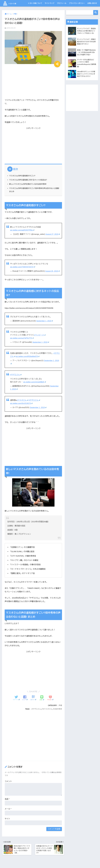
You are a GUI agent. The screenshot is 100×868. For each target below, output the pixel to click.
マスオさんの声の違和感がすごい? (23, 176)
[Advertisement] (33, 82)
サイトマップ (50, 3)
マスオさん (48, 711)
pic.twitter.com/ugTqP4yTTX (22, 341)
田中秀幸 (59, 711)
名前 (7, 802)
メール (8, 811)
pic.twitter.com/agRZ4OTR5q (23, 230)
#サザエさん (16, 377)
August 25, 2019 (53, 274)
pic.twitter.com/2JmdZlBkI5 (35, 385)
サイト (7, 821)
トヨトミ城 (12, 3)
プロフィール (62, 3)
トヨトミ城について (35, 3)
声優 (60, 708)
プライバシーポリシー (77, 3)
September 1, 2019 (45, 324)
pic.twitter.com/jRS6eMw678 (28, 359)
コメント (8, 784)
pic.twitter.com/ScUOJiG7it (22, 406)
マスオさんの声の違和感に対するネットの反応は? (29, 180)
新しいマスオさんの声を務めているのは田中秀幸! (28, 184)
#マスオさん (23, 403)
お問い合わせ (92, 3)
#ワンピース (40, 338)
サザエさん (36, 711)
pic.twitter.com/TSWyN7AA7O (23, 270)
